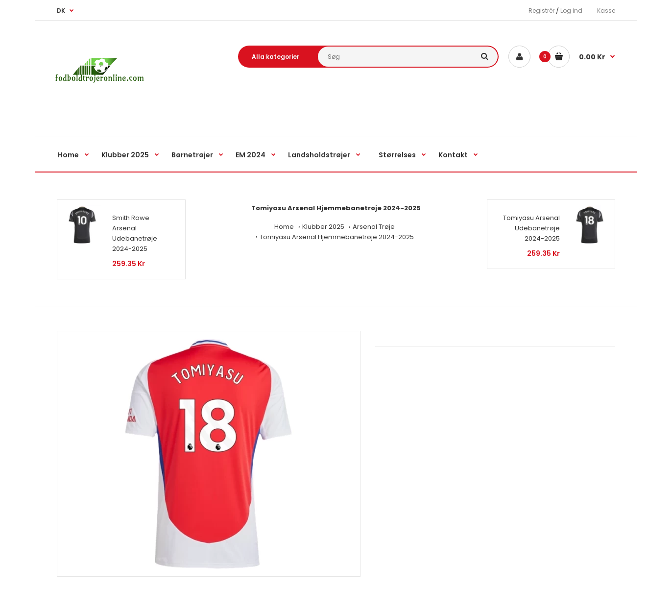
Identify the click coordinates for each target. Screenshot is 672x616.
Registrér (541, 11)
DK (61, 11)
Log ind (571, 11)
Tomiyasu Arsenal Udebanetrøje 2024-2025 (531, 228)
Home (284, 227)
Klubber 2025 (323, 227)
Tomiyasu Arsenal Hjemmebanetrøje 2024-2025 (337, 237)
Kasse (606, 11)
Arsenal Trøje (374, 227)
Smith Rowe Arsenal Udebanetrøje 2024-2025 (135, 233)
